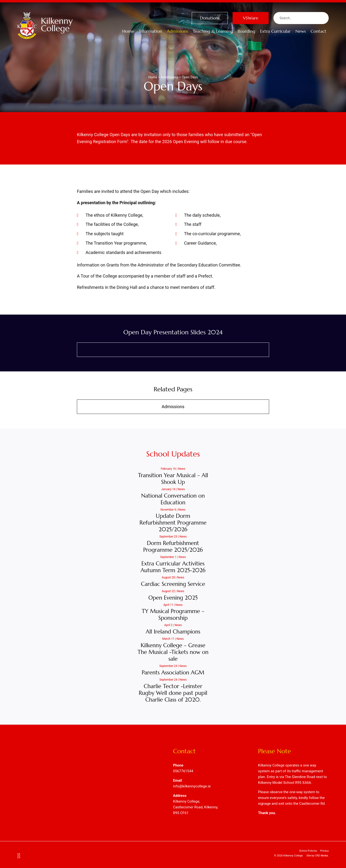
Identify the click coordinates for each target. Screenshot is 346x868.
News (301, 31)
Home (128, 31)
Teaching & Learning (213, 33)
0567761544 (183, 771)
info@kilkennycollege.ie (192, 786)
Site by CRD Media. (318, 856)
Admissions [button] (177, 33)
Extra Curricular (275, 33)
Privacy (324, 851)
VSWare (251, 18)
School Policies (308, 851)
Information (150, 33)
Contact (318, 31)
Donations (210, 18)
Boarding (246, 33)
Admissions (173, 407)
